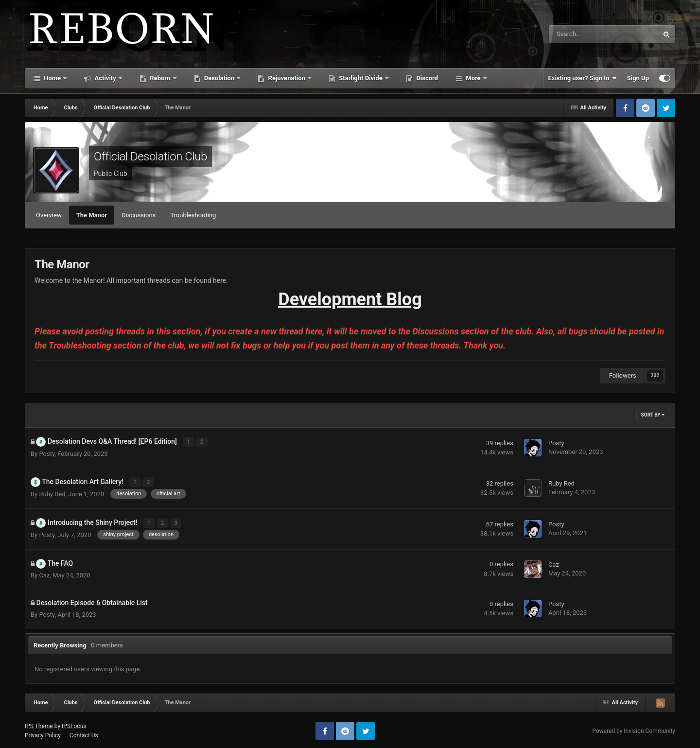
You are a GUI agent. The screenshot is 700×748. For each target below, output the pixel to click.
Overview (49, 215)
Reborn (160, 78)
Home (52, 78)
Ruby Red (52, 493)
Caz (44, 573)
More (473, 78)
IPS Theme (39, 725)
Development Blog (350, 299)
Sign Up (638, 78)
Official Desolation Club (150, 157)
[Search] (579, 34)
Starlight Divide (361, 78)
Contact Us (84, 734)
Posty (47, 453)
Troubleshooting (193, 215)
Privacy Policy (43, 734)
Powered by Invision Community (634, 729)
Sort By (653, 415)
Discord (426, 78)
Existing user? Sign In (583, 78)
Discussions (139, 215)
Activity (105, 78)
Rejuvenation (287, 78)
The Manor (92, 215)
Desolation (219, 78)
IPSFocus (74, 725)
